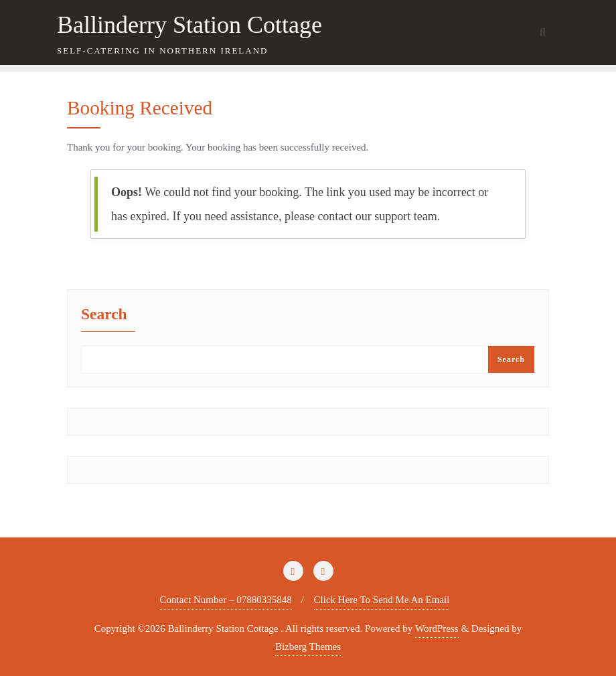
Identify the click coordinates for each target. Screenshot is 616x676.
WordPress (437, 628)
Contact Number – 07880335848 (226, 600)
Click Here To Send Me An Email (382, 600)
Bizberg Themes (308, 647)
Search (104, 315)
